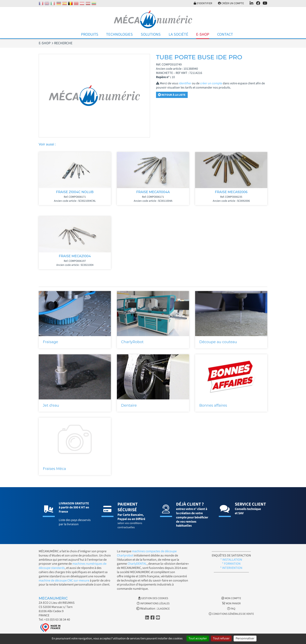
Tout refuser (221, 638)
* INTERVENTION (231, 568)
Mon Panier (231, 604)
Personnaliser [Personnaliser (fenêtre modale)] (245, 638)
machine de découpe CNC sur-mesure (64, 581)
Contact (225, 34)
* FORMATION (231, 564)
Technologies (119, 34)
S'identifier (203, 3)
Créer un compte (231, 3)
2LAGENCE (163, 609)
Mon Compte (231, 598)
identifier (185, 83)
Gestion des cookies (153, 598)
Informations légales (153, 604)
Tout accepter (198, 638)
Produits (90, 34)
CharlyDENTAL (137, 564)
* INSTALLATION (231, 560)
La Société (178, 34)
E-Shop (203, 34)
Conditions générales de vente (231, 614)
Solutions (151, 34)
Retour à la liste (172, 95)
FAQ (231, 609)
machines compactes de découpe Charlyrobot (147, 553)
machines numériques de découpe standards (73, 566)
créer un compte (211, 83)
